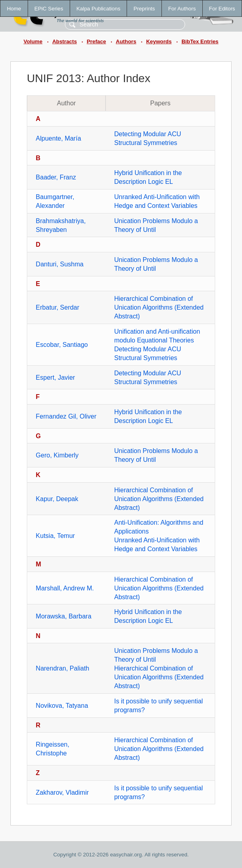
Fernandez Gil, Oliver (66, 416)
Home (14, 9)
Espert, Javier (55, 378)
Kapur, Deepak (57, 499)
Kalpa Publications (99, 9)
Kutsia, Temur (55, 536)
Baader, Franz (56, 177)
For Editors (222, 9)
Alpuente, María (58, 138)
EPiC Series (49, 9)
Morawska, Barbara (64, 616)
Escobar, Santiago (62, 345)
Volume (33, 41)
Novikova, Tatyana (62, 706)
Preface (96, 41)
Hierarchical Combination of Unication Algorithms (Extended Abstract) (159, 307)
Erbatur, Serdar (57, 307)
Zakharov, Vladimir (62, 792)
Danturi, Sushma (59, 264)
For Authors (182, 9)
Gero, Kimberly (57, 455)
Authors (126, 41)
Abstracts (64, 41)
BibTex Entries (200, 41)
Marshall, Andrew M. (65, 588)
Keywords (159, 41)
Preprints (144, 9)
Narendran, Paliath (62, 668)
